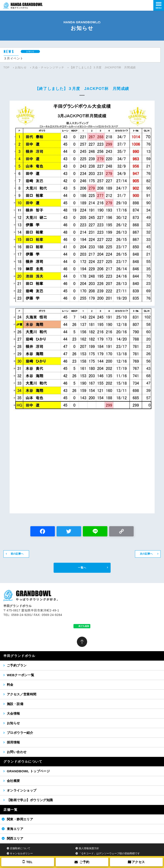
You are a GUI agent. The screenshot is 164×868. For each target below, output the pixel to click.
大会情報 (13, 713)
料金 (10, 685)
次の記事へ (146, 554)
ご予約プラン (17, 665)
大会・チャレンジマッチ (48, 67)
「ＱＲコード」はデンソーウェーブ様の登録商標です (109, 853)
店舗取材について (20, 848)
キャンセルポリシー (21, 853)
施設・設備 (15, 704)
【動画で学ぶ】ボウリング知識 (30, 800)
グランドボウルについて (23, 762)
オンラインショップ (22, 790)
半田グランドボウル (19, 656)
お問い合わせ (17, 752)
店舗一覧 (10, 810)
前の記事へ (17, 554)
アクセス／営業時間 (22, 694)
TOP (6, 67)
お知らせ (21, 67)
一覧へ (82, 568)
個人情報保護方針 (89, 848)
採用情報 (13, 742)
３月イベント (13, 58)
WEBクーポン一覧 (21, 675)
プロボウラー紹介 (20, 733)
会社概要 (13, 781)
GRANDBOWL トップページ (28, 771)
